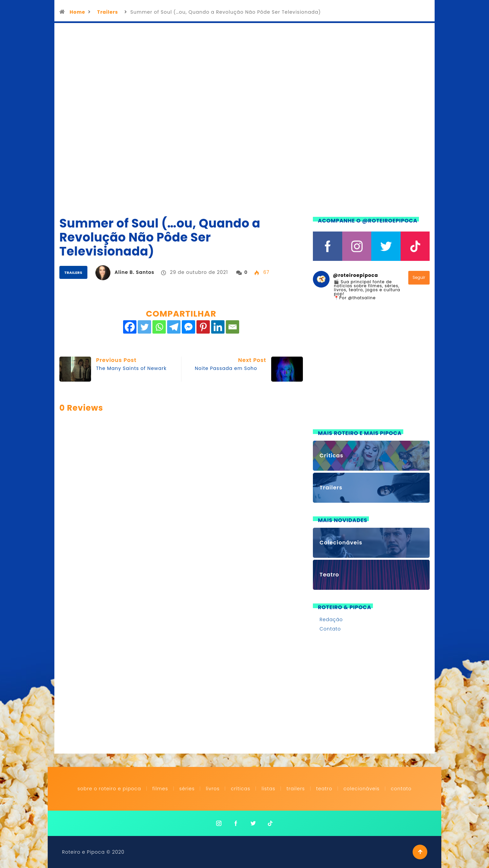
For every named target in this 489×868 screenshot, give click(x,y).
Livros (213, 789)
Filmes (160, 789)
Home (78, 12)
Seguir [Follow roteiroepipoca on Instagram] (419, 277)
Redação (331, 619)
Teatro (324, 789)
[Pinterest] (203, 327)
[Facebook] (130, 327)
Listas (268, 789)
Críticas (240, 789)
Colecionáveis (362, 789)
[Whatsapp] (159, 327)
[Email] (232, 327)
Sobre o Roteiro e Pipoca (109, 789)
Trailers (107, 12)
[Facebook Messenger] (188, 327)
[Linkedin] (218, 327)
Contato (330, 629)
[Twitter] (144, 327)
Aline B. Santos (134, 272)
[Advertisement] (371, 369)
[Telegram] (174, 327)
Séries (188, 789)
